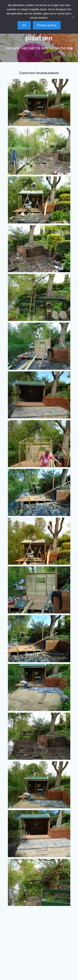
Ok (24, 25)
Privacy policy (47, 25)
